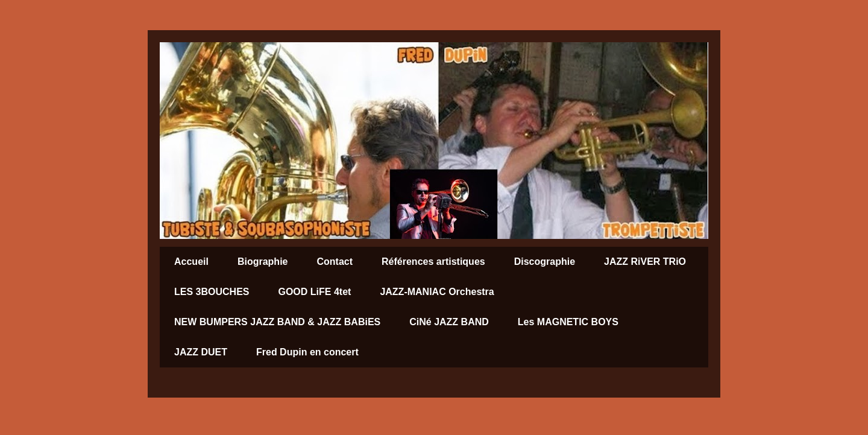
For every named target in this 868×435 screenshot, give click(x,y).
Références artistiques (433, 262)
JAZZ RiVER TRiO (645, 262)
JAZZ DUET (201, 352)
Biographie (263, 262)
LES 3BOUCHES (212, 292)
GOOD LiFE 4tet (314, 292)
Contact (335, 262)
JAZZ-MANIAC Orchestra (437, 292)
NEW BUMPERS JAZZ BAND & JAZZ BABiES (277, 322)
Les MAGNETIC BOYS (568, 322)
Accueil (191, 262)
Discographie (545, 262)
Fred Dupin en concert (307, 352)
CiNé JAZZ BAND (449, 322)
